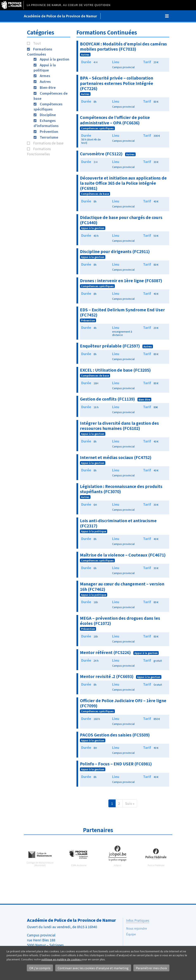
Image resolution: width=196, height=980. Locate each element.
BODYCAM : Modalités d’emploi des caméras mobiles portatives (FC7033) (123, 46)
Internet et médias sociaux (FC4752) (116, 457)
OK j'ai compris (40, 968)
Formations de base (48, 143)
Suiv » (130, 803)
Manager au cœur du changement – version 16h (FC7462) (122, 586)
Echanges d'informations (46, 123)
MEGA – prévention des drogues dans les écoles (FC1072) (120, 621)
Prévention (49, 131)
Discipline (48, 115)
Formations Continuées (40, 52)
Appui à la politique (45, 67)
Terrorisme (49, 137)
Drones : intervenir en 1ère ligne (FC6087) (121, 281)
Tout (37, 43)
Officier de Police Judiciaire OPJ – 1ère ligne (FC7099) (123, 703)
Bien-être (48, 87)
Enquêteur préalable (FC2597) (110, 346)
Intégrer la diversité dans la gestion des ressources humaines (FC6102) (119, 426)
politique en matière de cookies (61, 959)
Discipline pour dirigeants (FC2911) (115, 251)
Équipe (131, 934)
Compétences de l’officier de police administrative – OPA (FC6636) (115, 120)
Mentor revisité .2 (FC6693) (107, 676)
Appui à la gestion (55, 59)
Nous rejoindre (137, 928)
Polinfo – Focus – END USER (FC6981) (116, 764)
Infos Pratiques (138, 920)
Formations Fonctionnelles (39, 151)
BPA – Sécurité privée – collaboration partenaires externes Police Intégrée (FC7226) (117, 83)
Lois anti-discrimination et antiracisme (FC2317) (118, 523)
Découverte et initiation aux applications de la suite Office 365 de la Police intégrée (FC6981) (123, 183)
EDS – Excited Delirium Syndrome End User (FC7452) (122, 312)
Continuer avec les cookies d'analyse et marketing (93, 968)
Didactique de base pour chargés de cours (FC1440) (121, 220)
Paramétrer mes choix (151, 968)
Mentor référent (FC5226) (105, 652)
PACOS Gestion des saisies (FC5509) (115, 735)
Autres (45, 81)
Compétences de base (95, 194)
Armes (45, 76)
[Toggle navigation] (167, 16)
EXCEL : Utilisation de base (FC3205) (115, 370)
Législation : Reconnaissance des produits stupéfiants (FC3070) (121, 489)
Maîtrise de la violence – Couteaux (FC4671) (123, 555)
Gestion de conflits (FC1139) (107, 399)
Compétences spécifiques (48, 106)
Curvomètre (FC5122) (101, 154)
